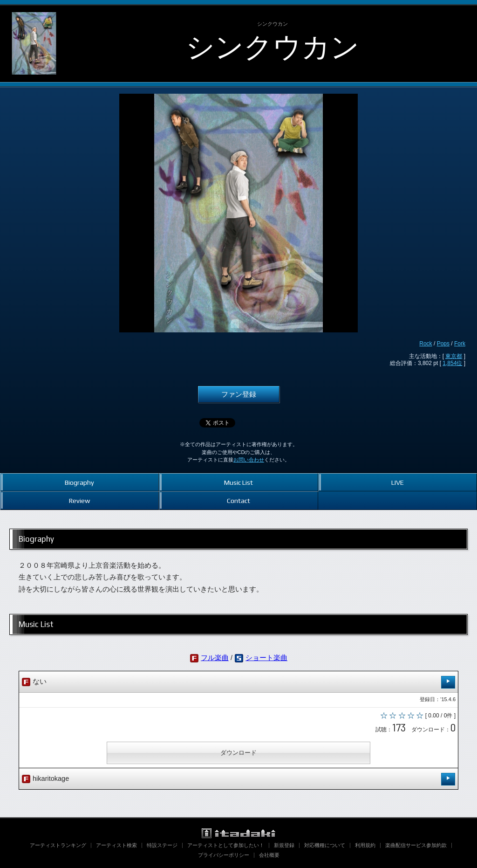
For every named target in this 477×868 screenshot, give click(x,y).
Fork (460, 344)
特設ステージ (162, 845)
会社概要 (269, 855)
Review (79, 500)
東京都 (454, 356)
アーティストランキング (58, 845)
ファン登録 (239, 394)
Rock (426, 344)
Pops (443, 344)
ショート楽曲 (266, 658)
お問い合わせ (249, 460)
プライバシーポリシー (224, 855)
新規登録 (284, 845)
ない (238, 682)
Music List (238, 482)
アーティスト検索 (116, 845)
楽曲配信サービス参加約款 (416, 845)
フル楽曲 (215, 658)
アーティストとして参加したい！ (226, 845)
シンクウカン (273, 47)
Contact (238, 500)
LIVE (398, 482)
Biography (79, 482)
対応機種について (325, 845)
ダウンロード (238, 753)
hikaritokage (238, 779)
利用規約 (365, 845)
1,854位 (452, 363)
